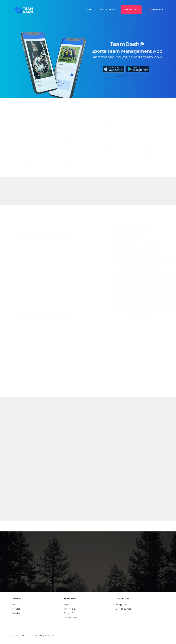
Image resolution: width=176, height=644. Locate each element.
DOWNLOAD (131, 10)
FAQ (66, 605)
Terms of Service (71, 613)
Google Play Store (123, 609)
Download (17, 613)
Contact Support (71, 617)
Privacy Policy (107, 10)
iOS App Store (122, 605)
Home (89, 10)
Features (16, 609)
